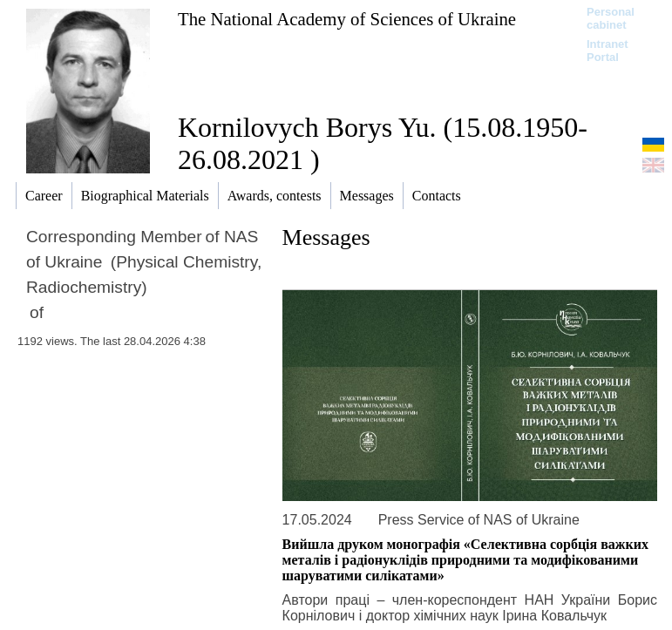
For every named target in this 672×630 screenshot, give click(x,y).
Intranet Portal (608, 51)
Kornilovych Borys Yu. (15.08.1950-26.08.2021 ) (383, 143)
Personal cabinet (611, 18)
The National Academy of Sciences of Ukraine (347, 19)
